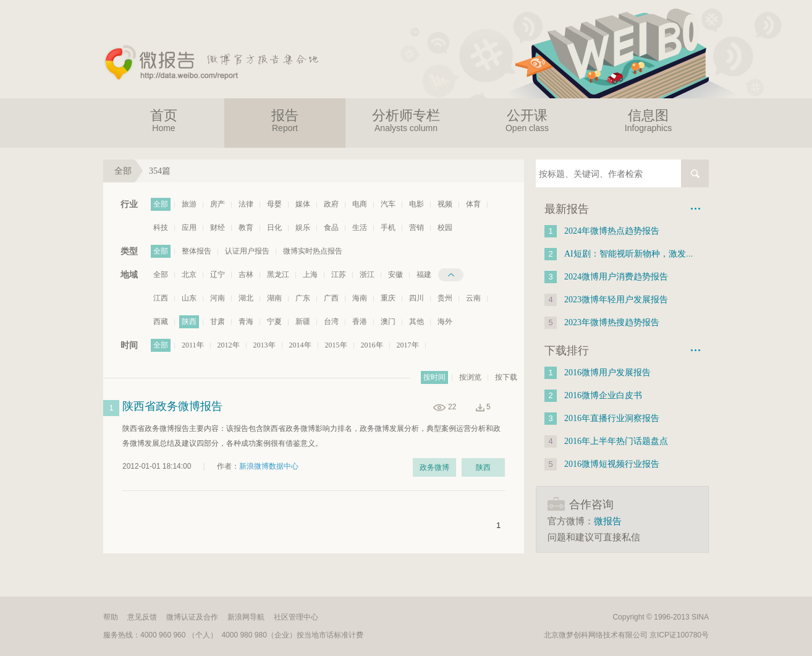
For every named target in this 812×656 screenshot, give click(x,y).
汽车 (388, 204)
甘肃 (218, 322)
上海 (310, 275)
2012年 (229, 345)
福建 (424, 275)
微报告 (608, 521)
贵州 (445, 298)
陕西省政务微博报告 (172, 406)
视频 (445, 204)
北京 (189, 275)
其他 (417, 322)
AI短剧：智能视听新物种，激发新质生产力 (647, 254)
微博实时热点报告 (313, 251)
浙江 (367, 275)
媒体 (303, 204)
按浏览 (470, 377)
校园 (445, 228)
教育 (246, 228)
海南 (360, 298)
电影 (417, 204)
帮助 (111, 617)
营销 (417, 228)
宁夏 (274, 322)
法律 (246, 204)
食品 (331, 228)
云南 (473, 298)
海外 (445, 322)
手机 (388, 228)
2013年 (264, 345)
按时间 (434, 377)
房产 (218, 204)
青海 (246, 322)
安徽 (395, 275)
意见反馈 (142, 617)
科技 (161, 228)
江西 (161, 298)
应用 (189, 228)
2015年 (336, 345)
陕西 (189, 322)
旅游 (189, 204)
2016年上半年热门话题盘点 (616, 441)
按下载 (506, 377)
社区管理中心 (296, 617)
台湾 (331, 322)
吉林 (246, 275)
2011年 (193, 345)
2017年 (408, 345)
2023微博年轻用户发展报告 (616, 300)
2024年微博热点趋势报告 (612, 231)
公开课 (527, 121)
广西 (331, 298)
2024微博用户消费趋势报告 (616, 277)
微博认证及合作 (192, 617)
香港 (360, 322)
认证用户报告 (247, 251)
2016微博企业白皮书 (603, 395)
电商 (360, 204)
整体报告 (197, 251)
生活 (360, 228)
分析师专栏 (406, 121)
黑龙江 (278, 275)
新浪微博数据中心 (269, 466)
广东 (303, 298)
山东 (189, 298)
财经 (218, 228)
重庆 (388, 298)
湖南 (274, 298)
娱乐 (303, 228)
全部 (161, 204)
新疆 (303, 322)
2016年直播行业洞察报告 (612, 418)
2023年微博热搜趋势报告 (612, 322)
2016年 (372, 345)
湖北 (246, 298)
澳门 (388, 322)
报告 (285, 121)
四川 (417, 298)
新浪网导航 (246, 617)
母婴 (274, 204)
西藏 (161, 322)
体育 (473, 204)
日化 (274, 228)
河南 (218, 298)
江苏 (339, 275)
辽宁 (218, 275)
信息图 (648, 121)
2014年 (300, 345)
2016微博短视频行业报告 (612, 464)
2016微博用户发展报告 (607, 373)
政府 (331, 204)
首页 (164, 121)
